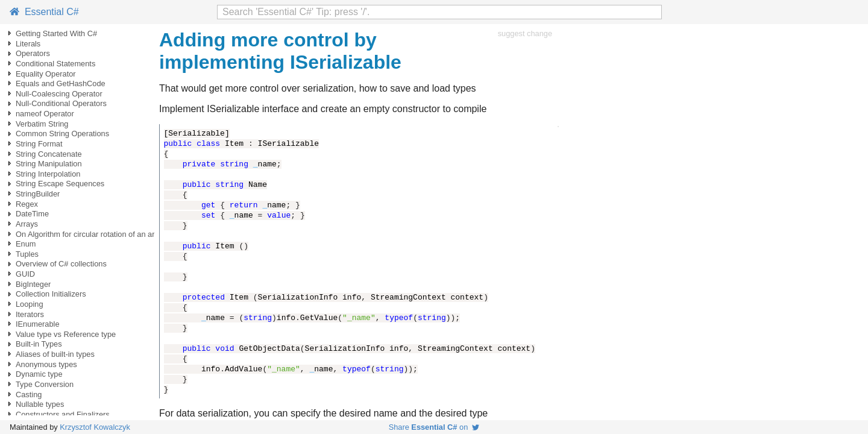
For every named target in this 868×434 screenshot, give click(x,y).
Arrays (27, 224)
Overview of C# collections (61, 264)
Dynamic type (39, 374)
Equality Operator (46, 74)
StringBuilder (38, 194)
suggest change (525, 33)
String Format (39, 144)
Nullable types (40, 404)
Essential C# (44, 12)
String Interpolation (48, 174)
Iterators (30, 314)
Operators (33, 53)
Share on (434, 427)
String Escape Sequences (60, 184)
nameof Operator (45, 114)
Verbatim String (42, 124)
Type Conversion (45, 384)
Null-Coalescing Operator (59, 94)
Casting (29, 395)
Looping (30, 304)
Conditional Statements (55, 64)
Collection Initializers (51, 294)
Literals (28, 44)
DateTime (32, 214)
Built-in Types (39, 344)
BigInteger (33, 284)
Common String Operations (62, 134)
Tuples (27, 254)
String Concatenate (49, 154)
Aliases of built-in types (55, 354)
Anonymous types (46, 364)
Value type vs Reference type (66, 334)
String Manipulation (49, 164)
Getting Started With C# (56, 33)
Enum (26, 244)
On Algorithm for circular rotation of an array (90, 234)
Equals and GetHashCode (61, 83)
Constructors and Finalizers (63, 414)
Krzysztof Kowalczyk (95, 427)
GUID (25, 274)
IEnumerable (38, 324)
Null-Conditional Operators (61, 103)
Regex (27, 204)
